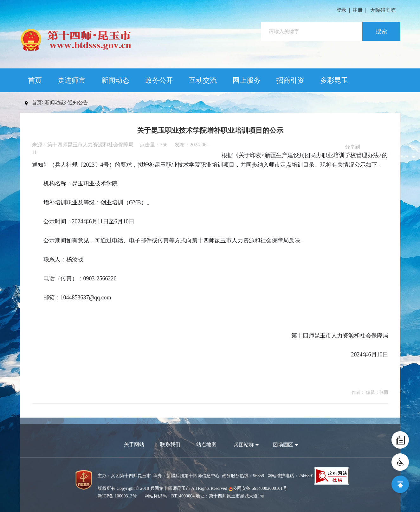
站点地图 (206, 444)
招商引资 (290, 80)
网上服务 (247, 80)
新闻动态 (115, 80)
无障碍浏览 (383, 10)
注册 (358, 10)
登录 (341, 10)
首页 (35, 80)
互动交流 (203, 80)
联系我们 (170, 444)
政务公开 (159, 80)
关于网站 (134, 444)
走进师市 (72, 80)
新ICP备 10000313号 (117, 496)
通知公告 (78, 102)
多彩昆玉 (334, 80)
